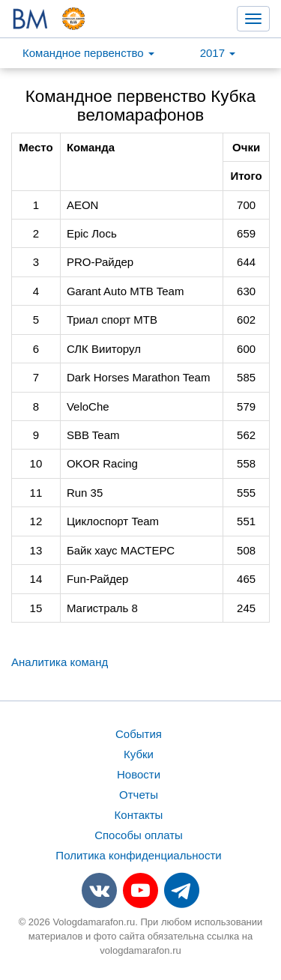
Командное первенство (88, 53)
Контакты (139, 815)
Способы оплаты (139, 835)
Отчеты (139, 795)
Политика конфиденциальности (138, 855)
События (139, 734)
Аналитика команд (60, 662)
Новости (139, 774)
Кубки (139, 754)
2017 (218, 53)
